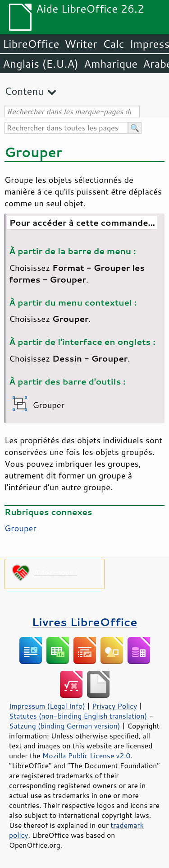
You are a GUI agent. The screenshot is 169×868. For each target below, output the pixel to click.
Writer (81, 44)
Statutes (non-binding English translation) (78, 716)
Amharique (111, 64)
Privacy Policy (114, 706)
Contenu (24, 91)
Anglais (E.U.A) (41, 64)
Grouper (21, 528)
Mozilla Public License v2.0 (87, 756)
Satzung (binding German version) (65, 726)
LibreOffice (31, 44)
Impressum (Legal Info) (47, 706)
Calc (114, 44)
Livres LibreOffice (84, 622)
